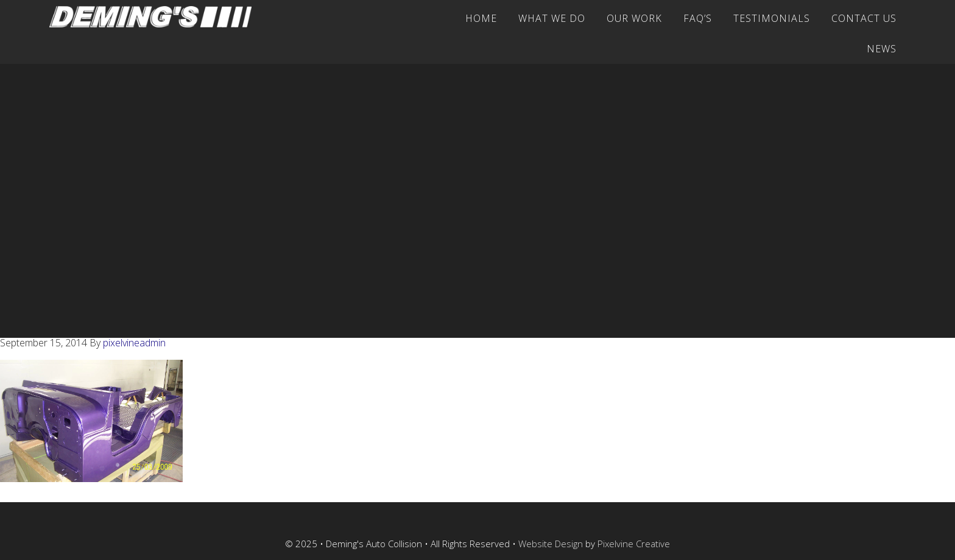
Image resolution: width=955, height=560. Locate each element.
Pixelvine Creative (634, 544)
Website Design (551, 544)
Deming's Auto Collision (156, 17)
